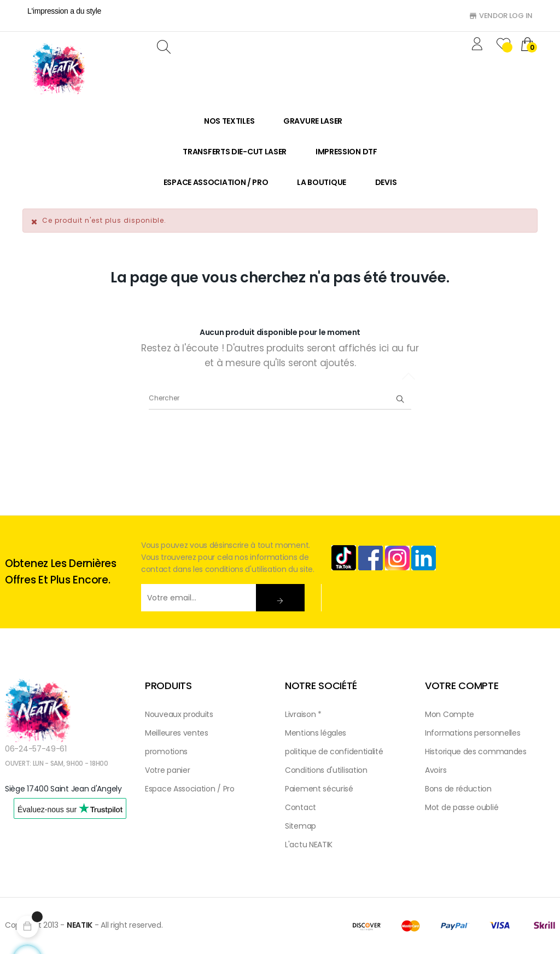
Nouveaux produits (179, 714)
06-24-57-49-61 (36, 749)
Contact (301, 807)
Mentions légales (316, 733)
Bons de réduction (458, 789)
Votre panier (167, 770)
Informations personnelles (473, 733)
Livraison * (303, 714)
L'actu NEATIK (309, 845)
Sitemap (301, 826)
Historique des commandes (476, 751)
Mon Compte (450, 714)
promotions (166, 751)
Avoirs (436, 770)
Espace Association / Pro (190, 789)
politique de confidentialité (334, 751)
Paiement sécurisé (319, 789)
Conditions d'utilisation (326, 770)
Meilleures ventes (177, 733)
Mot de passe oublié (462, 807)
